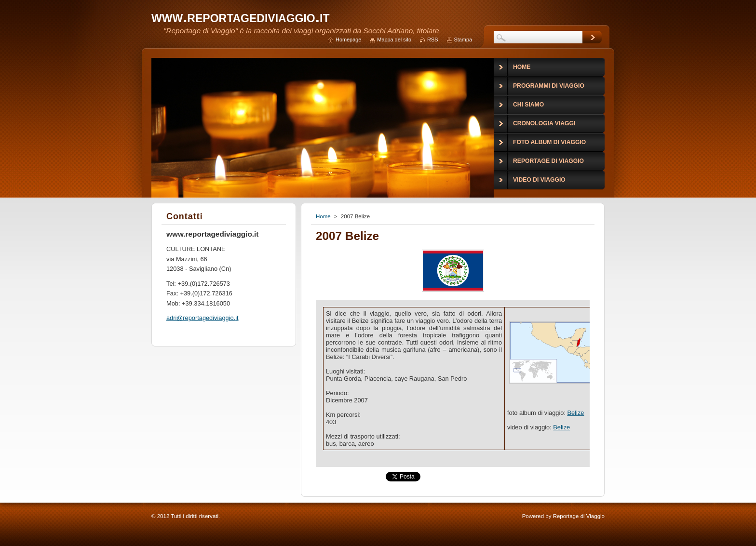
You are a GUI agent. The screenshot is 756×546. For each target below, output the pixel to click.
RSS (432, 40)
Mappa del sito (394, 40)
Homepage (348, 40)
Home (323, 216)
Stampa (463, 40)
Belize (576, 413)
